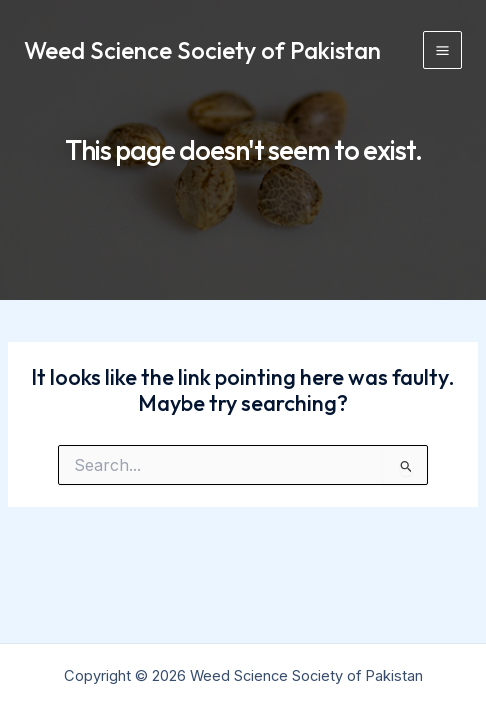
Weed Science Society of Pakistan (202, 50)
